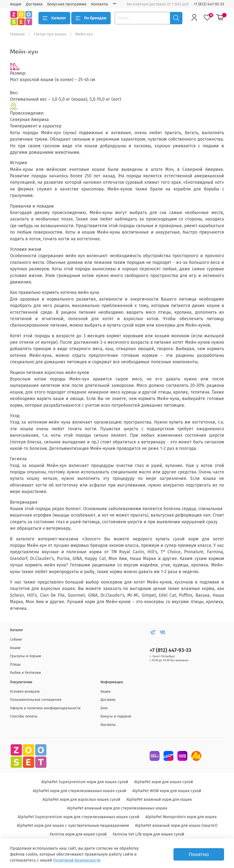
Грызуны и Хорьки (26, 656)
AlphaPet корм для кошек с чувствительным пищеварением (73, 825)
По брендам (91, 18)
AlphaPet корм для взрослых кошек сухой (81, 799)
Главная (17, 34)
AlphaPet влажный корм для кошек (159, 799)
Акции (16, 4)
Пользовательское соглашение (36, 700)
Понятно (199, 854)
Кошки (15, 648)
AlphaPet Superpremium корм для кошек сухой (85, 782)
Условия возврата (25, 692)
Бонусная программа (67, 4)
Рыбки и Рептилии (25, 673)
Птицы (15, 665)
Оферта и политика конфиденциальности (45, 708)
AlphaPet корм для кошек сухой (164, 782)
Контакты (100, 4)
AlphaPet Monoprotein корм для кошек (181, 817)
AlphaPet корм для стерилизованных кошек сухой (80, 791)
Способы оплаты (24, 716)
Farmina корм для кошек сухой (78, 834)
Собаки (16, 639)
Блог (104, 708)
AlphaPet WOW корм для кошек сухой (167, 791)
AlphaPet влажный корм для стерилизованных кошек (117, 808)
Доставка (34, 4)
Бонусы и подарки (116, 716)
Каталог (54, 18)
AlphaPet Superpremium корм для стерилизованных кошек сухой (79, 817)
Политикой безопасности (77, 860)
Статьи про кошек (50, 34)
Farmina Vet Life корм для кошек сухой (149, 834)
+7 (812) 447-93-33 (209, 4)
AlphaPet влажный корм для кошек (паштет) (176, 825)
